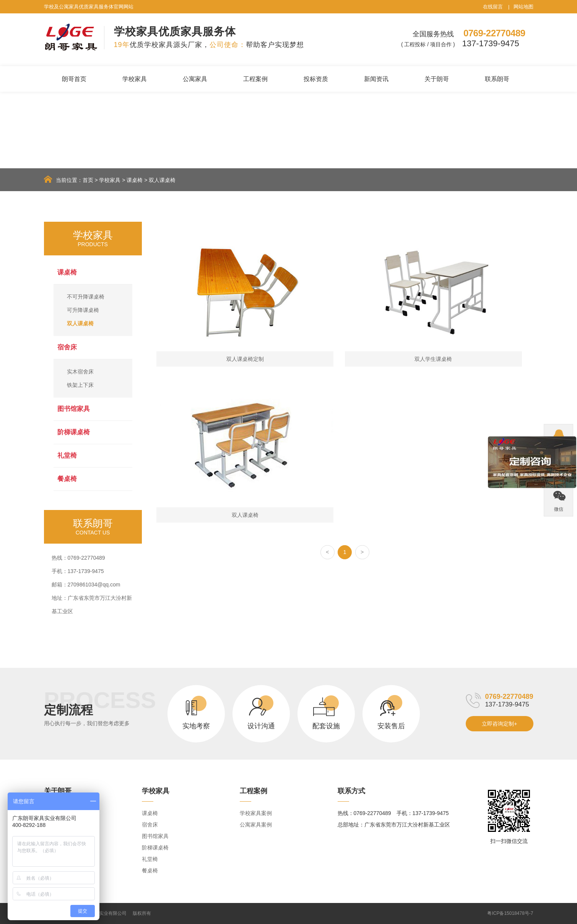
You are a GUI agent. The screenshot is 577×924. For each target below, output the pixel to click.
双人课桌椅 (162, 180)
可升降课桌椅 (83, 310)
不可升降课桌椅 (86, 297)
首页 (88, 180)
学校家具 (135, 79)
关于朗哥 (437, 79)
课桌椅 (135, 180)
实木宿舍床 (80, 372)
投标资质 (316, 79)
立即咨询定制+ (499, 724)
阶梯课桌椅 (74, 432)
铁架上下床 (80, 385)
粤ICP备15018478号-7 (510, 913)
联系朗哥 (497, 79)
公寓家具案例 (256, 825)
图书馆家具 (74, 409)
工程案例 (255, 79)
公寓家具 (195, 79)
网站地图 (523, 7)
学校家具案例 (256, 813)
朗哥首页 (74, 79)
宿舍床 (67, 347)
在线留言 (493, 7)
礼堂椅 (67, 456)
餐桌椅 (67, 479)
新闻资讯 (376, 79)
